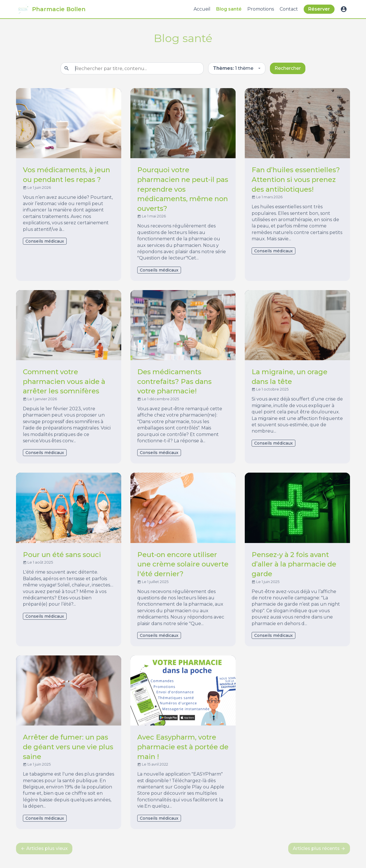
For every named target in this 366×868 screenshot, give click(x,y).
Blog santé (229, 9)
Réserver (319, 9)
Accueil (202, 9)
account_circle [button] (344, 9)
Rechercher (288, 68)
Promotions (261, 9)
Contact (289, 9)
